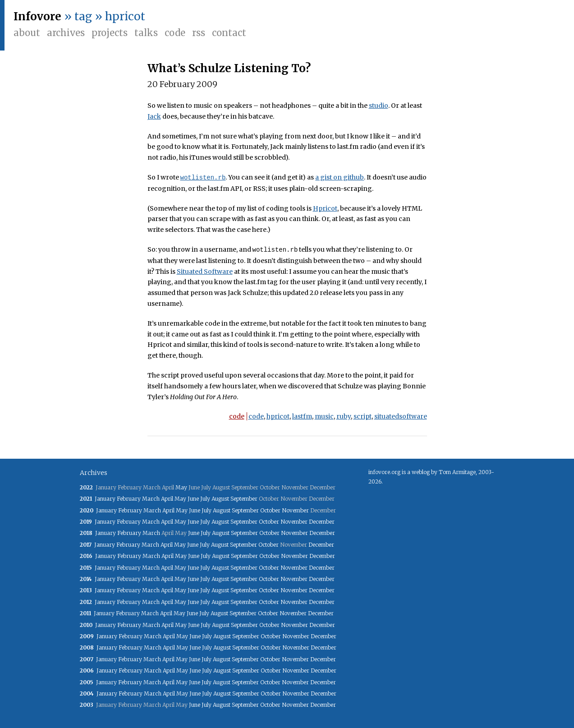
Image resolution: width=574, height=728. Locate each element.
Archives (66, 33)
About (27, 33)
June (193, 499)
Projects (110, 33)
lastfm (302, 416)
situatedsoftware (401, 416)
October (270, 510)
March (151, 499)
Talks (146, 33)
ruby (344, 416)
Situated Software (205, 272)
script (363, 416)
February (129, 499)
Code (175, 33)
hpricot (278, 416)
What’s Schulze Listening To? (229, 68)
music (324, 416)
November (295, 510)
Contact (229, 33)
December (322, 522)
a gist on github (340, 178)
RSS (199, 33)
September (244, 499)
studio (379, 106)
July (205, 499)
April (167, 499)
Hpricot (325, 208)
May (181, 487)
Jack (154, 116)
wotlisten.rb (203, 177)
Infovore (37, 16)
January (105, 499)
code (237, 416)
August (220, 499)
